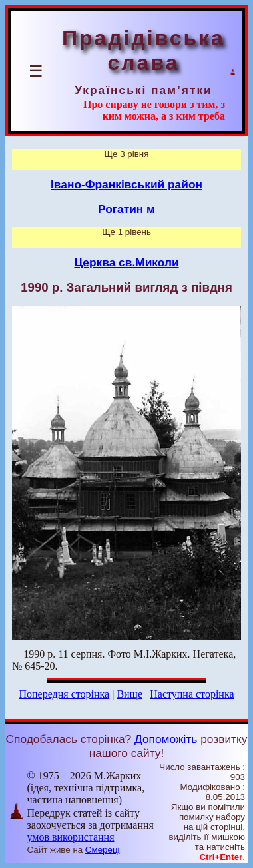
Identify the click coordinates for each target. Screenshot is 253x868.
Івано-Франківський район (126, 184)
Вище (129, 694)
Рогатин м (126, 209)
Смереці (103, 850)
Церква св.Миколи (126, 262)
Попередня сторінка (64, 694)
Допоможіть (166, 739)
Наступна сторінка (192, 694)
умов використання (71, 837)
